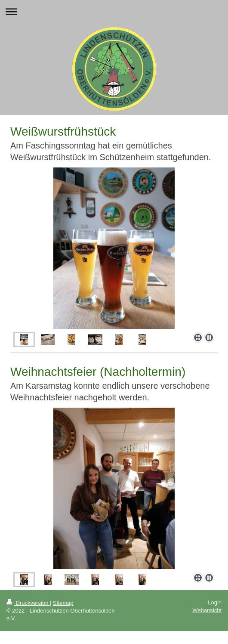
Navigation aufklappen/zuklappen (114, 11)
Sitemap (63, 603)
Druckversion (28, 603)
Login (215, 602)
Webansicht (207, 610)
